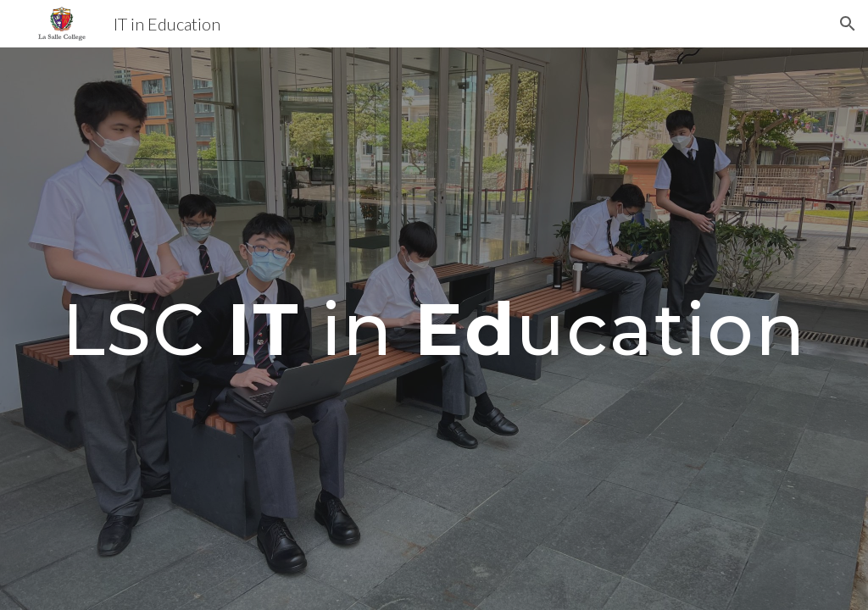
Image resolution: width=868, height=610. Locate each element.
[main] (434, 328)
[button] (848, 24)
